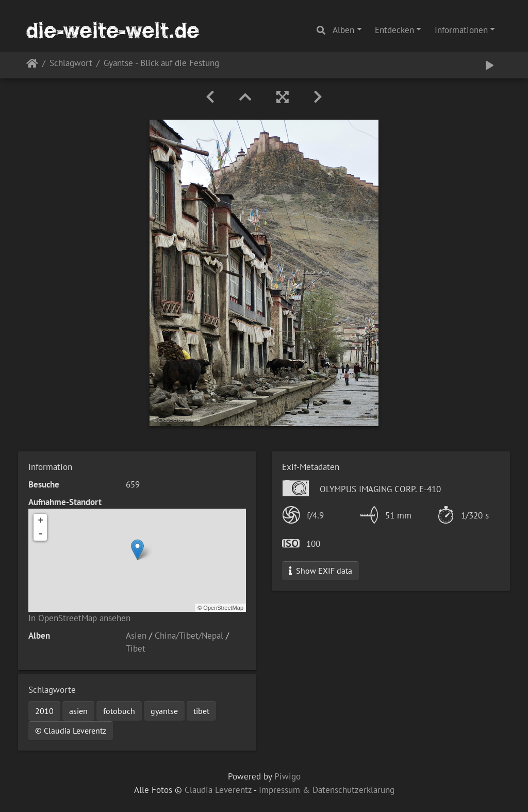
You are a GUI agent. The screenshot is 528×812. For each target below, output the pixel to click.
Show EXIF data (320, 571)
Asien (136, 636)
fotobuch (119, 711)
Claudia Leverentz (218, 790)
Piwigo (287, 776)
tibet (201, 711)
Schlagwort (71, 64)
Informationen (461, 30)
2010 (44, 711)
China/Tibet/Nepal (189, 636)
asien (78, 711)
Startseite (32, 65)
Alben (343, 30)
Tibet (136, 648)
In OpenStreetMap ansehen (79, 618)
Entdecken (394, 30)
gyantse (164, 711)
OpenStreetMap (223, 608)
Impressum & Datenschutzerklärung (327, 790)
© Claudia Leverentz (71, 730)
